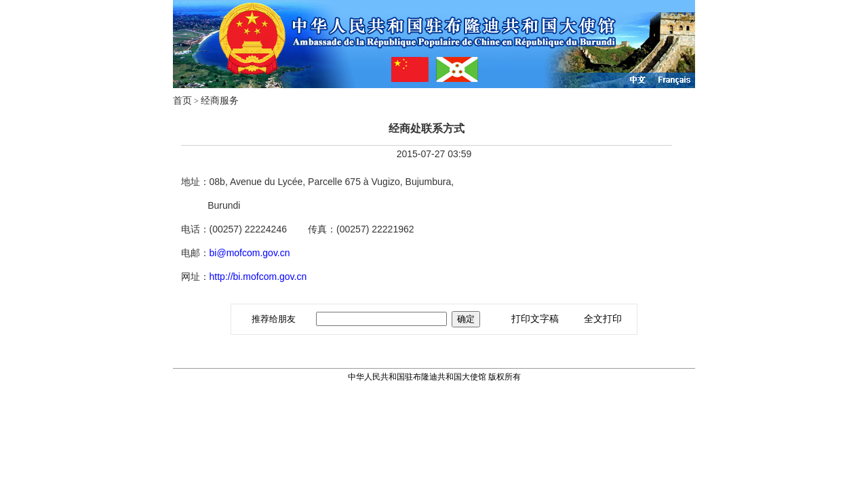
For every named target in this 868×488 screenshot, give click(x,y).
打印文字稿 (535, 319)
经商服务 (220, 101)
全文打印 (603, 319)
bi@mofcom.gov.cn (250, 253)
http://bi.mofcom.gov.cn (258, 277)
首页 (182, 101)
